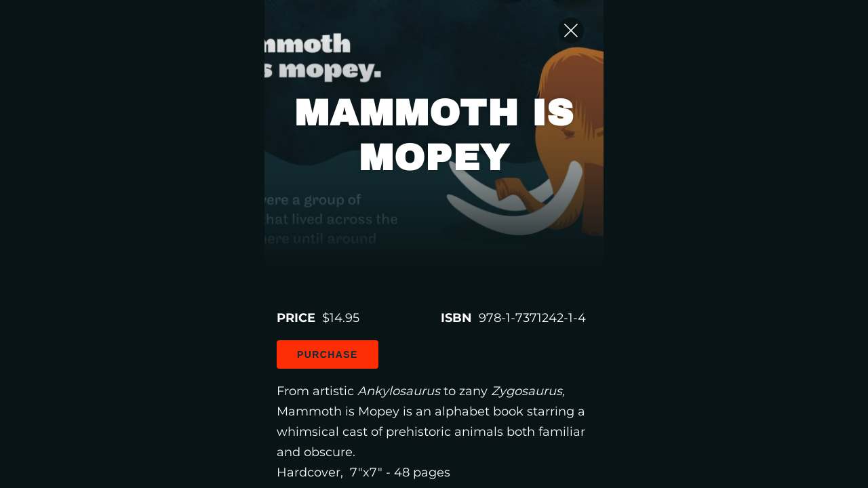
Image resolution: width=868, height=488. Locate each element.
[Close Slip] (773, 44)
